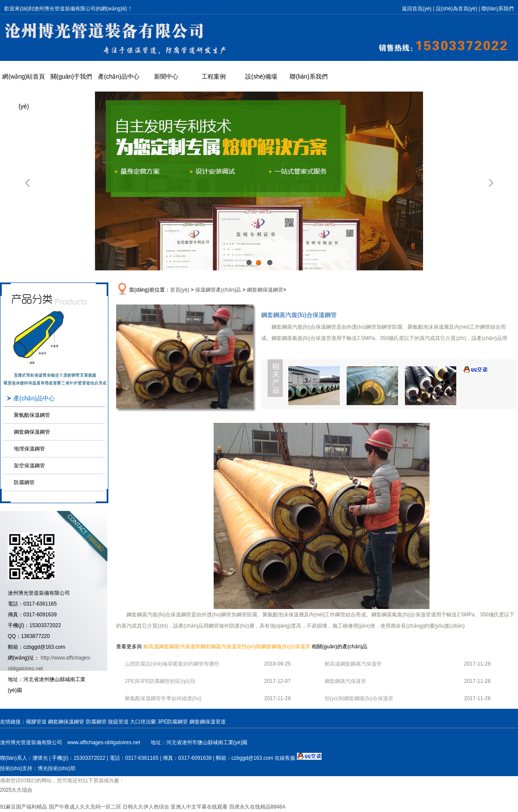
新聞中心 (166, 76)
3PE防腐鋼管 (173, 722)
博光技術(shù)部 (56, 768)
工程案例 (214, 76)
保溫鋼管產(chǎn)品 (218, 290)
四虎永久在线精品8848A (257, 807)
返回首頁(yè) (417, 9)
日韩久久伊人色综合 (146, 807)
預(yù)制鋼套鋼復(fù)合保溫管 (276, 647)
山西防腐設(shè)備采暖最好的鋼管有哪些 (172, 664)
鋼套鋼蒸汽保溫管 (221, 647)
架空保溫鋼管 (29, 466)
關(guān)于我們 (71, 76)
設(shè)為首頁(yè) (457, 9)
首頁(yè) (180, 290)
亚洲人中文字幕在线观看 (199, 807)
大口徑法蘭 (143, 722)
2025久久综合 (16, 790)
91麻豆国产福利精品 (24, 807)
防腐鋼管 (24, 482)
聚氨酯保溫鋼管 (32, 415)
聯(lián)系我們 (497, 9)
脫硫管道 (118, 722)
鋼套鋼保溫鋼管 (32, 432)
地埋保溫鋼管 (29, 449)
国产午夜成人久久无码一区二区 (85, 807)
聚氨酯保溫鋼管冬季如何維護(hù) (163, 698)
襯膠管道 (36, 722)
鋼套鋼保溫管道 (208, 722)
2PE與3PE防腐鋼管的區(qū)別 (160, 681)
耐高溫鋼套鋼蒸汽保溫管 (172, 647)
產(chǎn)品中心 (119, 76)
